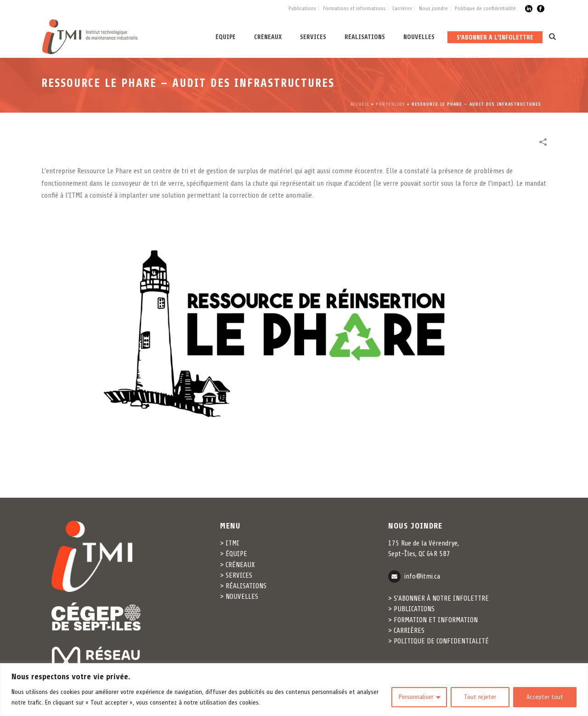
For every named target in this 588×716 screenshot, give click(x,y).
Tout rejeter (480, 697)
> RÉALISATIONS (243, 586)
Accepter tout (545, 697)
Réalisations (365, 37)
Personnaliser (416, 697)
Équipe (226, 37)
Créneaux (268, 37)
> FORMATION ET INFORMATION (433, 620)
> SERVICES (236, 575)
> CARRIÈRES (406, 631)
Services (313, 37)
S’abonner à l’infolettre (495, 37)
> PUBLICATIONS (411, 609)
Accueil (360, 104)
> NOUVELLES (239, 597)
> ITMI (230, 543)
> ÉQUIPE (234, 554)
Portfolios (390, 104)
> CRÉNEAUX (237, 565)
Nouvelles (419, 37)
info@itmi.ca (422, 576)
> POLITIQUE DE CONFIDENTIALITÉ (438, 641)
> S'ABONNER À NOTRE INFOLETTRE (438, 598)
